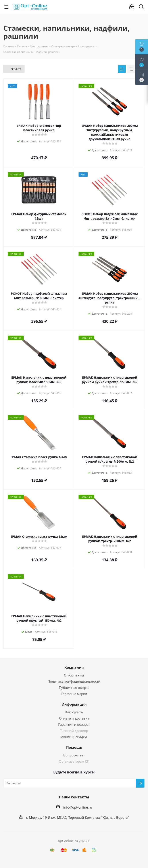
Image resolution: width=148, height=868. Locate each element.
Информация (74, 704)
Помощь (74, 747)
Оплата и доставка (74, 718)
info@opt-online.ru (78, 807)
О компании (74, 675)
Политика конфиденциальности (74, 681)
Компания (74, 667)
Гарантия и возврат (74, 724)
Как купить (74, 712)
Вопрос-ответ (74, 755)
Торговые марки (74, 694)
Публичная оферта (74, 688)
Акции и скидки (74, 737)
